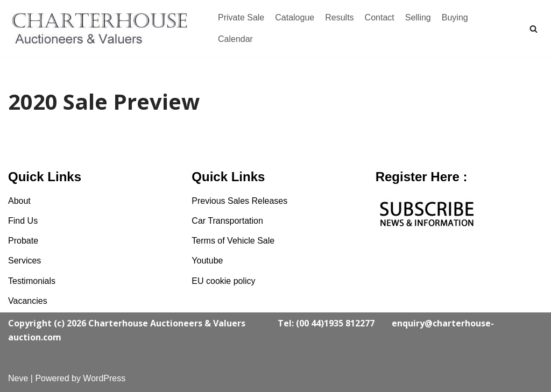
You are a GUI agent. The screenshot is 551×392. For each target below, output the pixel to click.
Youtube (207, 261)
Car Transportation (227, 221)
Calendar (235, 39)
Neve (18, 378)
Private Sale (241, 17)
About (19, 201)
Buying (455, 17)
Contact (380, 17)
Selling (418, 17)
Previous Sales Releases (239, 201)
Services (24, 261)
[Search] (534, 29)
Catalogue (295, 17)
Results (339, 17)
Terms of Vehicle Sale (233, 241)
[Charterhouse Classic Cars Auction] (102, 29)
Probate (23, 241)
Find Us (23, 221)
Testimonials (32, 281)
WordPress (104, 378)
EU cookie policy (223, 281)
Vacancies (28, 301)
